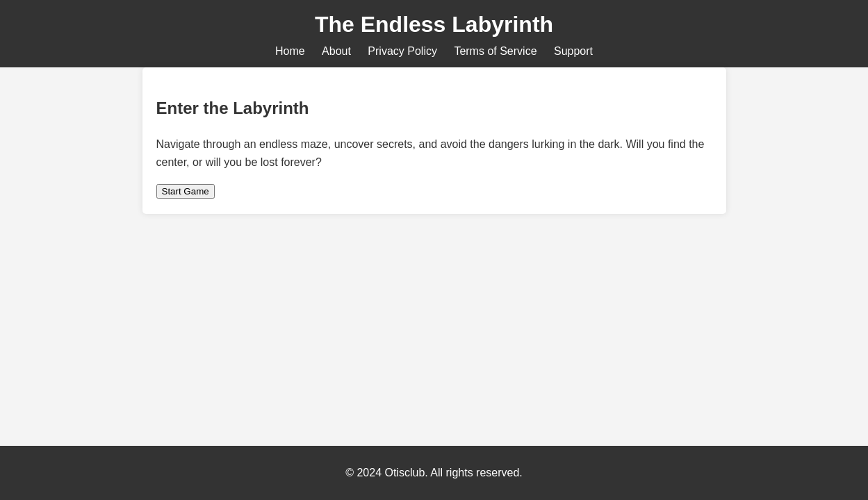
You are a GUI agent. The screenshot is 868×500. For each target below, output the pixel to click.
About (336, 51)
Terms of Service (495, 51)
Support (573, 51)
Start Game (186, 191)
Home (290, 51)
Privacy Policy (402, 51)
